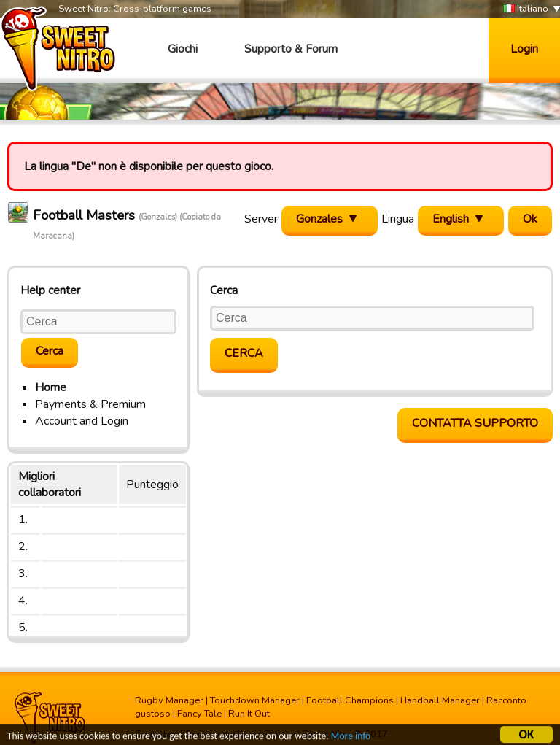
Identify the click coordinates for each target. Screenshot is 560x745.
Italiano (526, 9)
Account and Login (82, 421)
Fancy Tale (199, 714)
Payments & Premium (90, 404)
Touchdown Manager (255, 700)
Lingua (398, 219)
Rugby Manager (169, 700)
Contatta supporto (475, 423)
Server (261, 219)
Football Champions (350, 700)
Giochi (183, 49)
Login (524, 49)
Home (51, 387)
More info (351, 738)
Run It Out (249, 714)
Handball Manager (440, 700)
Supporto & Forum (291, 49)
